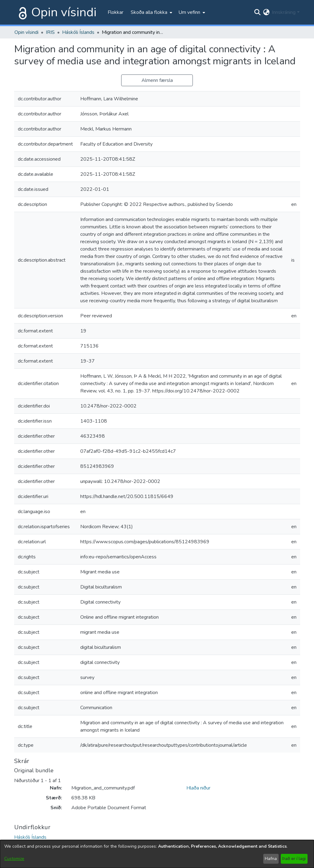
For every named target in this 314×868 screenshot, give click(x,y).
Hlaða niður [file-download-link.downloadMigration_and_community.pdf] (198, 788)
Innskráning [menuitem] (284, 12)
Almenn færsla (157, 80)
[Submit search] (257, 12)
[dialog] (157, 854)
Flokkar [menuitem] (115, 12)
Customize (14, 859)
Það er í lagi (294, 859)
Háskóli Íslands (78, 32)
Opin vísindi (64, 12)
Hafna (271, 859)
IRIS (50, 32)
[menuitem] (151, 12)
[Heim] (22, 12)
